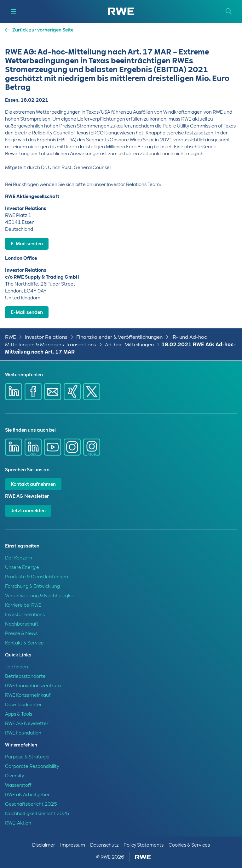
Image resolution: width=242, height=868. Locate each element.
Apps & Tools (19, 714)
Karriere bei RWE (23, 605)
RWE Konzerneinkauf (28, 695)
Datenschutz (104, 845)
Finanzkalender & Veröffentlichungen (119, 337)
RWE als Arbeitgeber (27, 795)
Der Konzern (19, 558)
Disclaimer (44, 845)
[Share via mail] (53, 392)
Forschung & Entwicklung (32, 586)
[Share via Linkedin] (14, 392)
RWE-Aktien (18, 823)
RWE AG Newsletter (27, 723)
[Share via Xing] (72, 392)
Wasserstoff (18, 785)
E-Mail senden (27, 244)
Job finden (17, 667)
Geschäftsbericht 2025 (31, 804)
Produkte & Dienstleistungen (37, 577)
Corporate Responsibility (32, 766)
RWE (11, 337)
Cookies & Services (189, 845)
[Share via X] (92, 392)
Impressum (73, 845)
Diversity (14, 776)
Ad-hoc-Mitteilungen (129, 345)
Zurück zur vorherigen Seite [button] (43, 30)
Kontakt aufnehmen (33, 484)
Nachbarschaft (22, 624)
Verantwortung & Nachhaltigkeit (41, 596)
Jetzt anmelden (28, 511)
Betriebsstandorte (25, 676)
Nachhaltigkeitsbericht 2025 (37, 814)
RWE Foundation (23, 733)
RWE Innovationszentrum (33, 686)
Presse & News (21, 633)
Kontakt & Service (24, 643)
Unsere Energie (22, 567)
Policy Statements (144, 845)
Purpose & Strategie (27, 757)
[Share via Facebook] (33, 392)
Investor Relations (46, 337)
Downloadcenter (23, 705)
